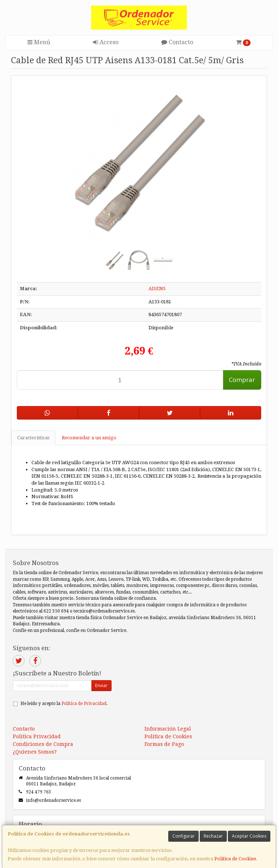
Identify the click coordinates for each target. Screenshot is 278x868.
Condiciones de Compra (43, 744)
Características (33, 438)
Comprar (242, 380)
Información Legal (168, 729)
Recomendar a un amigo (89, 438)
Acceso (106, 42)
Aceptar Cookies (249, 836)
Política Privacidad (37, 736)
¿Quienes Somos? (35, 752)
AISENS (157, 289)
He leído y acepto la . (64, 704)
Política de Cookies (235, 859)
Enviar (101, 685)
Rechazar (213, 836)
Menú (39, 42)
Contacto (177, 42)
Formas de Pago (164, 744)
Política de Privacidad (84, 704)
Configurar (183, 836)
